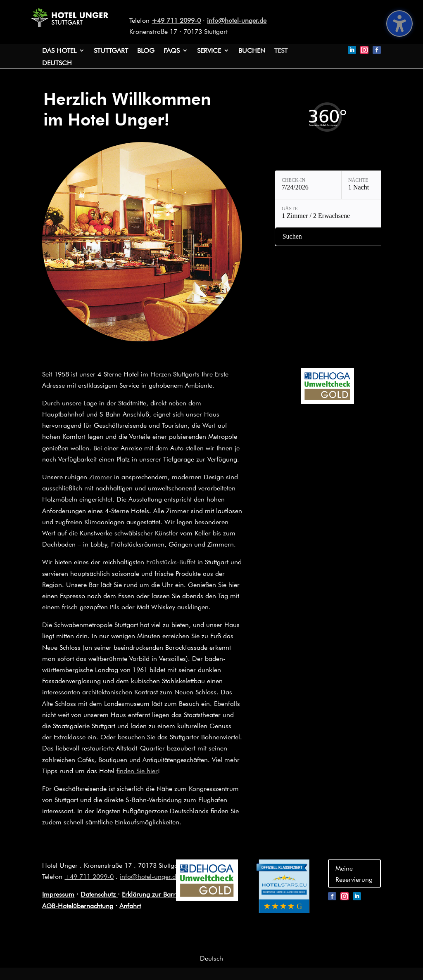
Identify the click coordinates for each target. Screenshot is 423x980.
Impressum (58, 894)
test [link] (281, 51)
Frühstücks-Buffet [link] (171, 562)
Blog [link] (146, 51)
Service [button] (209, 51)
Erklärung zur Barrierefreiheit (164, 894)
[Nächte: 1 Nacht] (375, 185)
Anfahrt (130, 905)
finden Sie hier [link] (137, 771)
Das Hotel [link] (59, 51)
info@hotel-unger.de (237, 20)
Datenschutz (99, 894)
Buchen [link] (252, 51)
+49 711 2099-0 (176, 20)
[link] (69, 25)
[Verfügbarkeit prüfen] (341, 237)
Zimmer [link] (101, 477)
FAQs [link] (172, 51)
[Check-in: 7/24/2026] (308, 185)
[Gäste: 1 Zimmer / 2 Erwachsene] (341, 213)
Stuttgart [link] (111, 51)
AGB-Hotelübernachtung (78, 905)
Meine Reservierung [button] (354, 873)
